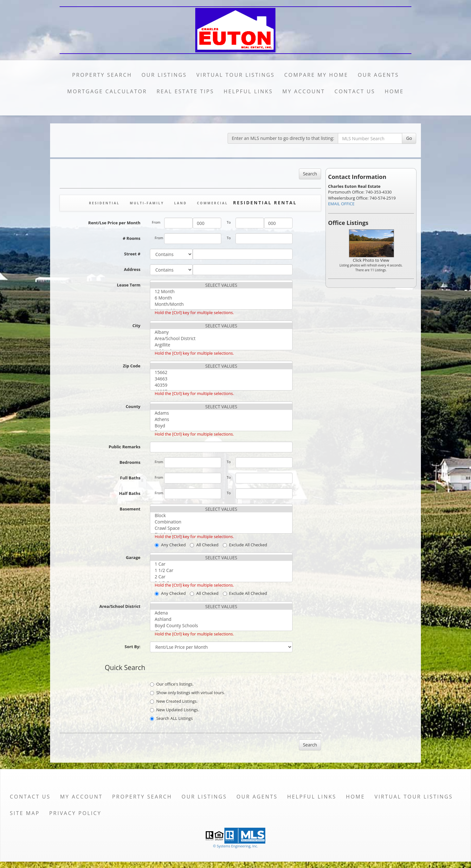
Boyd (221, 426)
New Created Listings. (174, 701)
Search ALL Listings (171, 718)
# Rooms (132, 238)
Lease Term (129, 285)
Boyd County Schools (221, 626)
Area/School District (221, 339)
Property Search (102, 75)
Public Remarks (125, 447)
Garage (133, 557)
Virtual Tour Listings (236, 75)
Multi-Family (147, 203)
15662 (221, 372)
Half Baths (130, 493)
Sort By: (132, 647)
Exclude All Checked (245, 545)
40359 (221, 385)
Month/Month (221, 304)
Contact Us (355, 91)
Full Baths (130, 478)
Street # (132, 254)
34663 (221, 379)
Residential (104, 203)
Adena (221, 613)
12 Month (221, 292)
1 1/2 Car (221, 570)
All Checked (204, 545)
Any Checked (170, 545)
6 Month (221, 298)
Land (180, 203)
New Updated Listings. (174, 710)
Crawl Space (221, 528)
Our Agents (378, 75)
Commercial (213, 203)
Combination (221, 522)
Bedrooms (130, 462)
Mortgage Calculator (107, 91)
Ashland (221, 619)
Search (310, 174)
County (133, 406)
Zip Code (132, 366)
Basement (130, 509)
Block (221, 516)
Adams (221, 413)
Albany (221, 332)
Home (394, 91)
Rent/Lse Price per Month (114, 223)
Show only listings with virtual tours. (187, 693)
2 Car (221, 577)
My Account (304, 91)
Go (409, 138)
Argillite (221, 345)
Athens (221, 419)
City (136, 325)
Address (132, 269)
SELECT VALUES (221, 285)
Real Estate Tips (185, 91)
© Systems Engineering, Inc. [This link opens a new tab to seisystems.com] (235, 846)
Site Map (25, 813)
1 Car (221, 564)
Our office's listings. (172, 684)
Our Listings (164, 75)
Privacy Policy (75, 813)
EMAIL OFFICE (341, 204)
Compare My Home (316, 75)
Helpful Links (248, 91)
